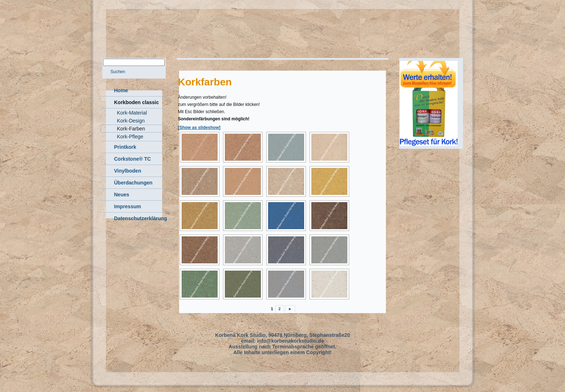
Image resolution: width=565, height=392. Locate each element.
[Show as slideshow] (199, 128)
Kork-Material (132, 113)
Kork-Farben (131, 129)
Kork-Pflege (130, 137)
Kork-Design (131, 121)
